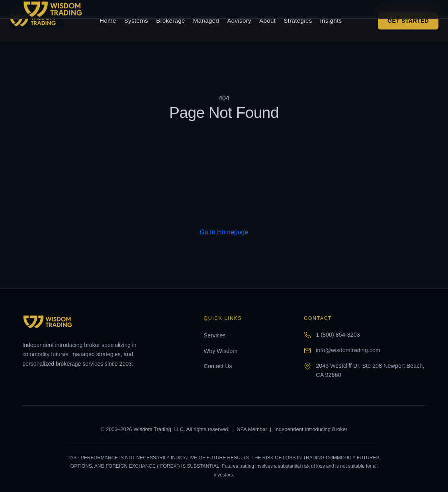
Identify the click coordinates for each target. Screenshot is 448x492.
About (267, 21)
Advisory (239, 21)
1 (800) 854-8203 (338, 335)
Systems (136, 21)
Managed (206, 21)
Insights (331, 21)
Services (215, 335)
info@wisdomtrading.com (348, 350)
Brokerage (171, 21)
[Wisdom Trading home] (36, 21)
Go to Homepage (224, 232)
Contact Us (218, 366)
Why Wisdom (221, 351)
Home (108, 21)
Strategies (298, 21)
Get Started (408, 21)
